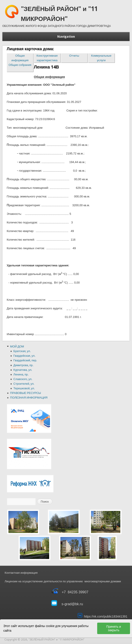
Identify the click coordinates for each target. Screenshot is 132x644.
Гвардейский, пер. (25, 360)
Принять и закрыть (113, 628)
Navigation (66, 37)
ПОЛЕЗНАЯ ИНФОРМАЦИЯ (29, 398)
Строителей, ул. (24, 384)
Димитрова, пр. (23, 365)
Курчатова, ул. (23, 370)
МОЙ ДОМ (17, 346)
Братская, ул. (22, 351)
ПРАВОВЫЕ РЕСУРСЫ (26, 393)
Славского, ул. (23, 379)
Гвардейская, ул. (24, 356)
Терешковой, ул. (24, 388)
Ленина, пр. (21, 374)
